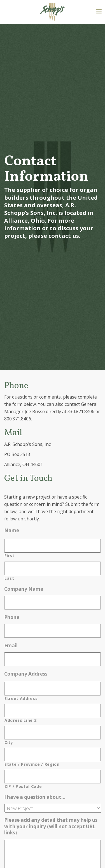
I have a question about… (35, 797)
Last (9, 578)
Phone (12, 617)
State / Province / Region (32, 764)
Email (11, 646)
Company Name (24, 589)
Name (12, 530)
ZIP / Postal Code (23, 786)
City (9, 742)
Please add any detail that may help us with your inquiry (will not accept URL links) (51, 826)
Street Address (21, 698)
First (9, 556)
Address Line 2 (20, 720)
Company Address (26, 674)
